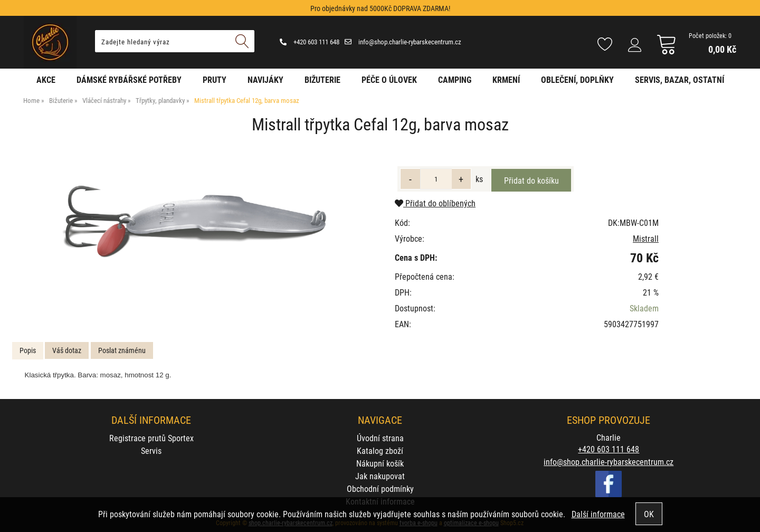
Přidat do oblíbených (435, 203)
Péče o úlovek (389, 79)
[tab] (28, 351)
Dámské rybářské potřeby (129, 79)
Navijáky (265, 79)
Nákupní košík (380, 463)
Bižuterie (322, 79)
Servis (151, 450)
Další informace (598, 514)
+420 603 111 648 (310, 42)
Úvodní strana (380, 438)
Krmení (506, 79)
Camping (455, 79)
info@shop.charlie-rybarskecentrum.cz (403, 42)
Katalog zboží (380, 450)
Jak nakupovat (380, 476)
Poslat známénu (122, 350)
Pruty (215, 79)
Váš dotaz (67, 350)
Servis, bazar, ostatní (680, 79)
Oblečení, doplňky (577, 79)
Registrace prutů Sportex (151, 438)
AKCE (46, 79)
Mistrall (646, 238)
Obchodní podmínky (380, 488)
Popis (28, 350)
